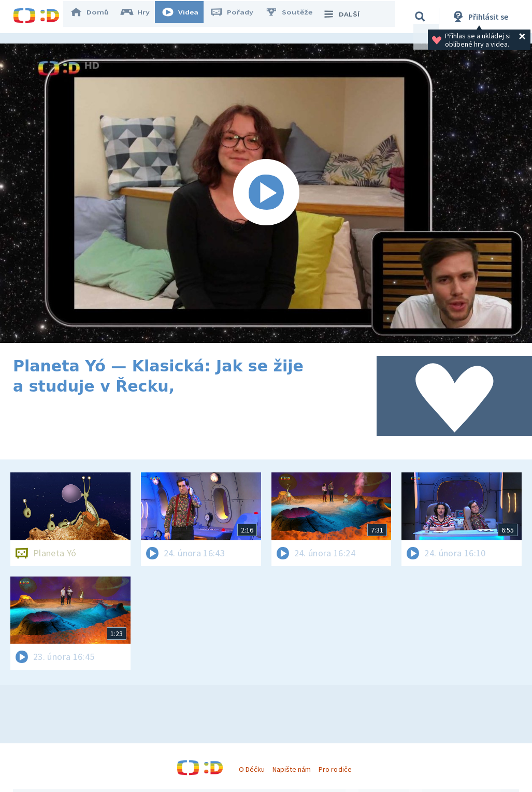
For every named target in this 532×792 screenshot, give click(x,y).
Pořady (239, 17)
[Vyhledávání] (422, 17)
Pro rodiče (335, 769)
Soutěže (296, 17)
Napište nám (292, 769)
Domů (96, 17)
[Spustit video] (266, 193)
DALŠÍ (348, 17)
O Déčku (252, 769)
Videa (187, 17)
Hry (142, 17)
